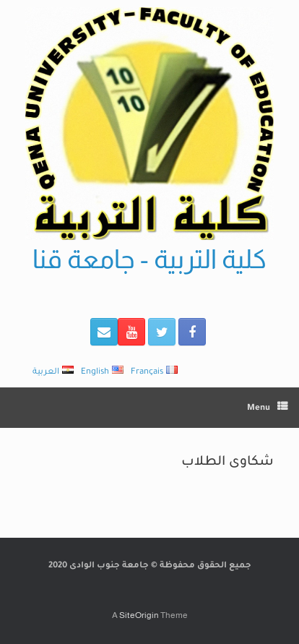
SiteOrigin (139, 615)
